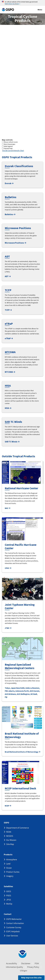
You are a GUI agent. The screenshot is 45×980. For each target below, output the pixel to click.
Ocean (9, 868)
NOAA (9, 832)
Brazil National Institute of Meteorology (22, 752)
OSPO (6, 823)
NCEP (8, 806)
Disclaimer (26, 963)
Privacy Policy (33, 967)
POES (9, 896)
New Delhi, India (23, 688)
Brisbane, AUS (14, 694)
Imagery (10, 876)
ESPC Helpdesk (13, 931)
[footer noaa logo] (22, 954)
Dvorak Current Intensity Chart (13, 151)
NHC (7, 508)
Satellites (8, 886)
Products (8, 855)
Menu (37, 10)
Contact (8, 914)
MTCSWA (10, 372)
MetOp (9, 904)
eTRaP (9, 338)
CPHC (8, 568)
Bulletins (10, 214)
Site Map (10, 844)
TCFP (8, 310)
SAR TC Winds (12, 442)
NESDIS (10, 836)
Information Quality (14, 967)
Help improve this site (31, 978)
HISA (8, 408)
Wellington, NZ (27, 694)
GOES (9, 891)
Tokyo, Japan (10, 688)
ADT (8, 276)
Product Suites (13, 872)
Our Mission (11, 840)
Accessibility (12, 963)
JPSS (9, 900)
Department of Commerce (18, 828)
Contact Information (15, 923)
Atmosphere (12, 860)
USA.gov (24, 971)
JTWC (8, 628)
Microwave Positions (15, 243)
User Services (12, 936)
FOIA (37, 963)
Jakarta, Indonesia (16, 691)
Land (8, 864)
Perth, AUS (29, 691)
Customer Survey (14, 927)
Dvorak (9, 183)
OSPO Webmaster (14, 919)
